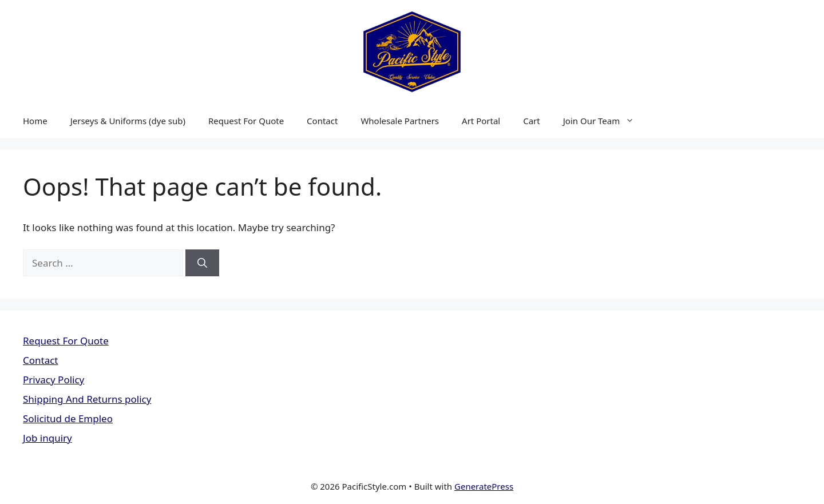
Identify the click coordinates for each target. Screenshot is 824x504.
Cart (532, 121)
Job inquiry (47, 438)
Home (35, 121)
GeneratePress (484, 486)
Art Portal (481, 121)
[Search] (202, 263)
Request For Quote (246, 121)
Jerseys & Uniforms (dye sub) (128, 121)
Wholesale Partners (400, 121)
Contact (322, 121)
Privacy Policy (54, 380)
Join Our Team (604, 121)
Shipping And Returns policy (87, 399)
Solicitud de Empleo (68, 418)
